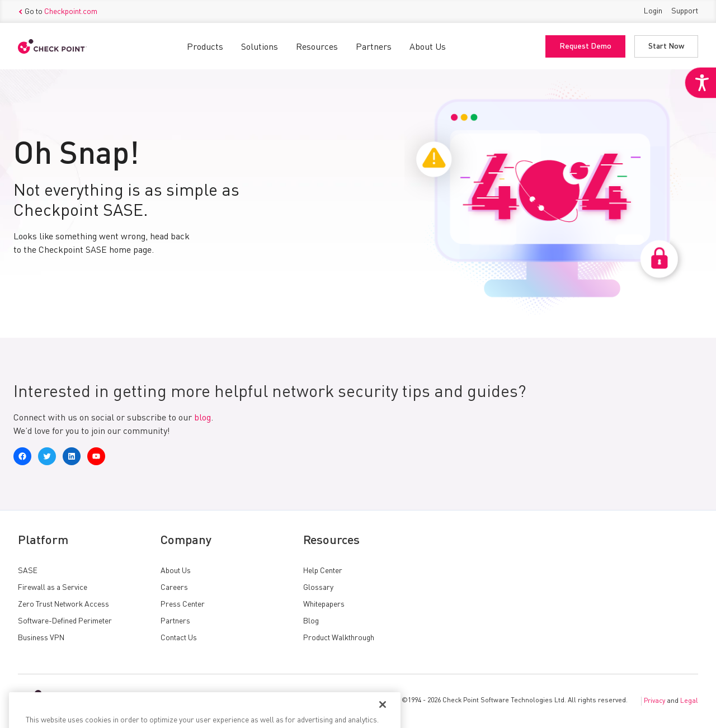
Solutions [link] (260, 48)
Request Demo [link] (585, 46)
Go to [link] (58, 12)
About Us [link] (428, 48)
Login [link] (653, 11)
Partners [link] (374, 48)
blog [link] (202, 418)
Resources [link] (317, 48)
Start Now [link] (666, 46)
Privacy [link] (654, 701)
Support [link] (685, 11)
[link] (700, 83)
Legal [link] (689, 701)
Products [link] (205, 48)
